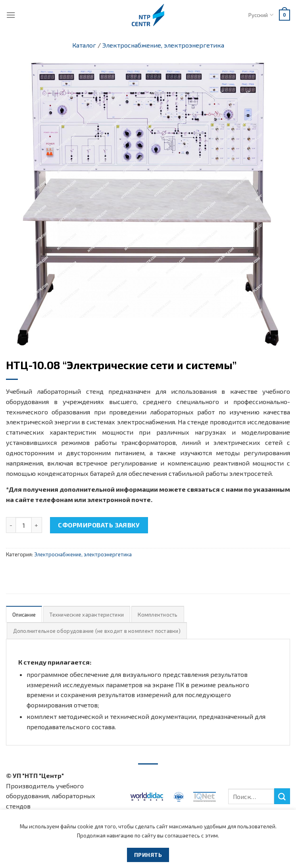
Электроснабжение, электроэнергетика (163, 45)
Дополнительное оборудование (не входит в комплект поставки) (97, 631)
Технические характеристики (87, 615)
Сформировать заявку (99, 525)
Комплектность (158, 615)
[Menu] (11, 15)
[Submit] (282, 796)
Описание (24, 615)
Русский (261, 15)
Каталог (84, 45)
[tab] (24, 614)
